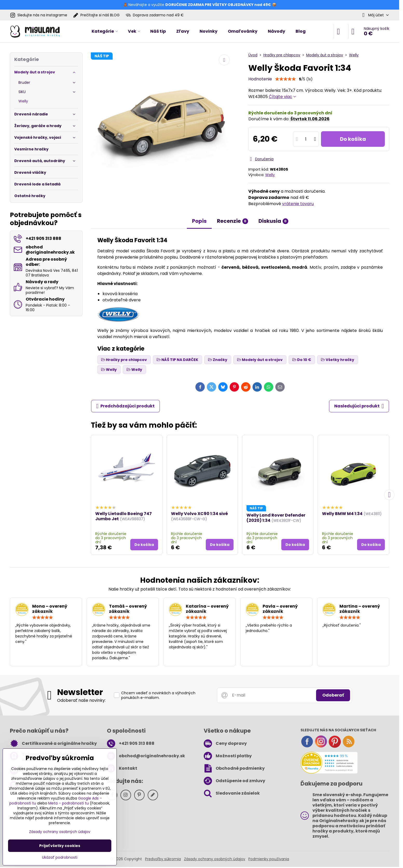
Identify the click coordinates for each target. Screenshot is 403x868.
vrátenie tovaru (298, 204)
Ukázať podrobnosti (60, 857)
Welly (270, 175)
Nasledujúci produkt (359, 406)
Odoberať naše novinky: (81, 700)
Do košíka (353, 139)
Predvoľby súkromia (163, 859)
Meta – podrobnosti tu (69, 803)
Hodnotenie (260, 79)
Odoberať (333, 695)
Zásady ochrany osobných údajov (215, 859)
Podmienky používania (269, 859)
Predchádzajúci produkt (126, 406)
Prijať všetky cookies (60, 846)
